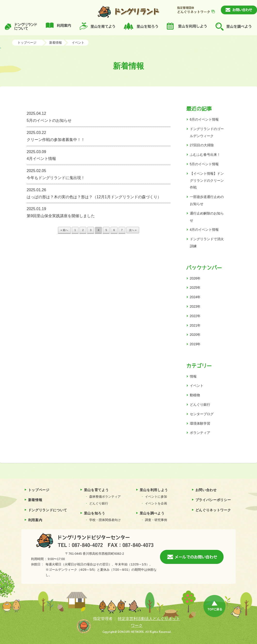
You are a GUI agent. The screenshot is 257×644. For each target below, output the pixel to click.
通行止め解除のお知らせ (207, 217)
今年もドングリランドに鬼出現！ (99, 174)
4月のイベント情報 (204, 230)
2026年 (195, 278)
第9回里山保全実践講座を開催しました (99, 212)
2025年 (195, 288)
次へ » (133, 230)
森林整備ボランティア (105, 497)
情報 (193, 376)
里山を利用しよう (154, 490)
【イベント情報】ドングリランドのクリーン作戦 (207, 181)
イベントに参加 (156, 497)
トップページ (27, 43)
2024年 (195, 297)
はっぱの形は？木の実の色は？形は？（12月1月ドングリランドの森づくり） (99, 193)
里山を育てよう (96, 490)
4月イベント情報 (99, 155)
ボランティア (200, 433)
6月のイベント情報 (204, 119)
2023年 (195, 306)
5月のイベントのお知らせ (99, 116)
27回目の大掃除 (202, 145)
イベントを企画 (156, 503)
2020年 (195, 335)
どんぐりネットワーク (213, 510)
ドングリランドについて (48, 510)
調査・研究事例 (156, 520)
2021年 (195, 325)
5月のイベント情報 (204, 164)
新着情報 (56, 43)
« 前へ (64, 230)
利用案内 (35, 520)
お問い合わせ (206, 490)
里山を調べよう (152, 513)
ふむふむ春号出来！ (205, 155)
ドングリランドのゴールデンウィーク (207, 132)
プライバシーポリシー (213, 500)
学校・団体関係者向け (105, 520)
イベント (78, 43)
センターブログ (202, 414)
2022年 (195, 316)
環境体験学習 (200, 423)
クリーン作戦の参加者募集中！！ (99, 136)
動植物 (195, 395)
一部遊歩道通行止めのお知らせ (207, 200)
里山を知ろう (95, 513)
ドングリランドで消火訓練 (207, 243)
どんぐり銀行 (200, 405)
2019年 (195, 344)
